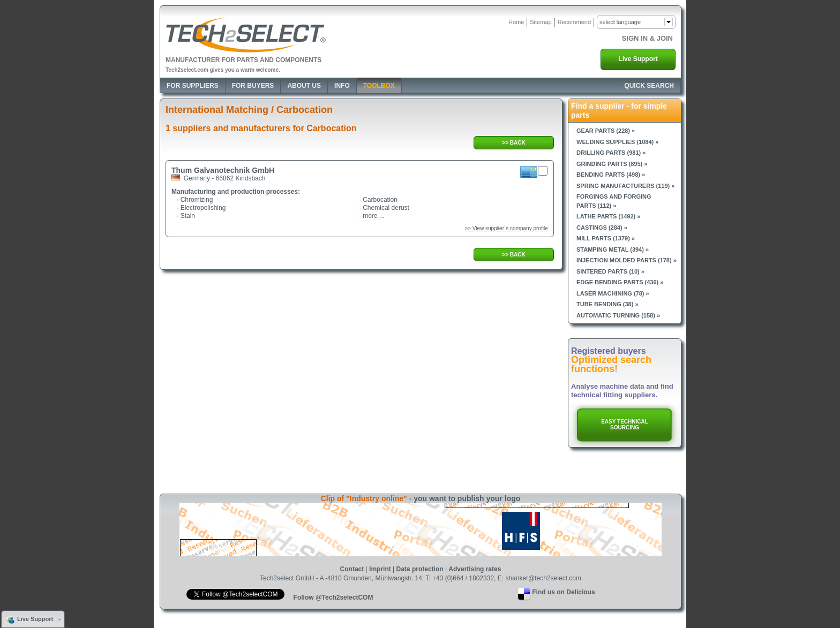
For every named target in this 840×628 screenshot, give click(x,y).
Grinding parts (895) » (612, 164)
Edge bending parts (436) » (620, 282)
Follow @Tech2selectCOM (333, 597)
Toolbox (379, 86)
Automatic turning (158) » (618, 315)
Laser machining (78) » (613, 293)
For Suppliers (193, 86)
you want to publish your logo (467, 498)
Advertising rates (475, 569)
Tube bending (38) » (607, 304)
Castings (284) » (602, 228)
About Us (304, 86)
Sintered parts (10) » (610, 271)
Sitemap (541, 22)
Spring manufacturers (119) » (625, 186)
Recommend (574, 22)
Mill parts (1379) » (606, 238)
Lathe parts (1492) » (608, 216)
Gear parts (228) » (606, 131)
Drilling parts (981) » (611, 153)
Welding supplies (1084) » (617, 142)
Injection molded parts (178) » (627, 260)
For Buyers (253, 86)
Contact (352, 569)
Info (342, 86)
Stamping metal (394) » (613, 249)
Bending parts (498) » (611, 175)
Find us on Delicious (563, 592)
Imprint (380, 569)
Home (516, 22)
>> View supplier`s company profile (506, 228)
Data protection (420, 569)
